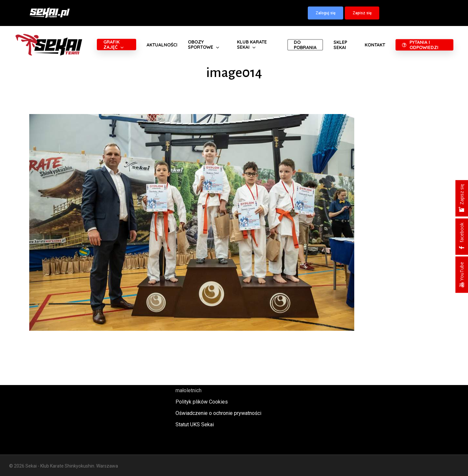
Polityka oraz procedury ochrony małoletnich (212, 386)
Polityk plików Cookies (202, 402)
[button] (325, 13)
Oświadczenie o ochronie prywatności (218, 413)
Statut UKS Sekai (195, 425)
